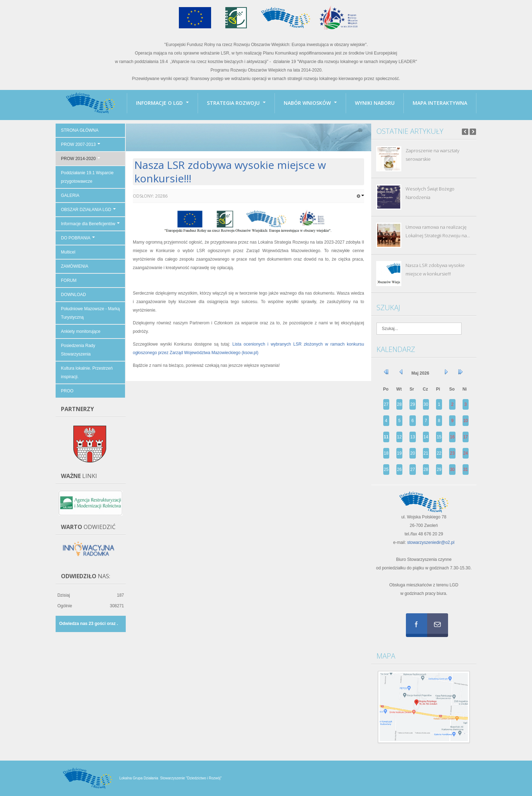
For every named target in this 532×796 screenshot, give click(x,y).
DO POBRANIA (78, 238)
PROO (67, 391)
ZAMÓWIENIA (75, 266)
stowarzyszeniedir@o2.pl (431, 542)
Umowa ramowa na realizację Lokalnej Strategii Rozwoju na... (438, 231)
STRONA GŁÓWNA (80, 130)
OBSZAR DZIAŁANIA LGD (88, 210)
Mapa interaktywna (440, 103)
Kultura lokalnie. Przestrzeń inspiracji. (87, 373)
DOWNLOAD (73, 295)
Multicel (68, 252)
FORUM (69, 280)
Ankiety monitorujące (81, 331)
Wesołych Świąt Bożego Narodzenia (430, 193)
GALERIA (70, 195)
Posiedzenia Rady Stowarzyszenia (78, 350)
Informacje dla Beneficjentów (90, 224)
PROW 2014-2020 (81, 159)
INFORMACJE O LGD (162, 103)
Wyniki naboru (375, 103)
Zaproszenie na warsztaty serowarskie (432, 155)
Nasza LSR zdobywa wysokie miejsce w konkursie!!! (230, 172)
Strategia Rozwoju (236, 103)
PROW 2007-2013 (81, 144)
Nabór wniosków (310, 103)
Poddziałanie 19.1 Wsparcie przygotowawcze (87, 177)
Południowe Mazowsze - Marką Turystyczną (90, 313)
